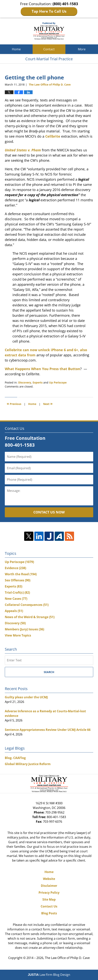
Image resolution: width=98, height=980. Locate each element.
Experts (38, 382)
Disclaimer (49, 886)
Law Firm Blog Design (49, 975)
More (82, 49)
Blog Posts (49, 913)
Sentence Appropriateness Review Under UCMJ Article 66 (48, 730)
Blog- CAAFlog (15, 758)
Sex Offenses (18, 580)
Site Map (49, 899)
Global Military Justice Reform (28, 764)
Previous (14, 404)
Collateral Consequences (27, 605)
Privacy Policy (49, 893)
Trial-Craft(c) (17, 592)
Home (16, 49)
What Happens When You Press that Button (42, 369)
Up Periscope (58, 382)
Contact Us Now (49, 512)
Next (48, 404)
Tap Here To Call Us (49, 11)
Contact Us (49, 906)
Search (49, 672)
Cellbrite (53, 136)
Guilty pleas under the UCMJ (26, 697)
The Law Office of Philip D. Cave (67, 958)
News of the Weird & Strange (30, 617)
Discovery (25, 382)
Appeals (14, 611)
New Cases (16, 599)
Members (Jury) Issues (24, 629)
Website (49, 879)
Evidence (15, 568)
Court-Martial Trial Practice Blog (49, 31)
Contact (49, 49)
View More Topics (18, 635)
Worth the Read (21, 574)
